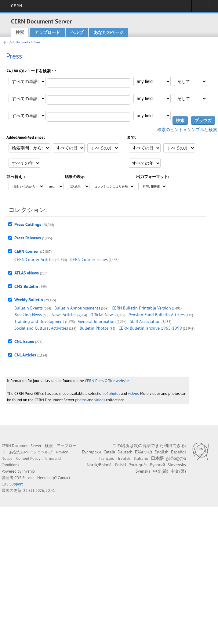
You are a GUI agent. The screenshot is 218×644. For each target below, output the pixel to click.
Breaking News (28, 315)
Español (178, 452)
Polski (121, 465)
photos (114, 394)
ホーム (8, 42)
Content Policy (28, 458)
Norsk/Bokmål (100, 465)
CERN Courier (27, 251)
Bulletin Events (29, 308)
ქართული (176, 458)
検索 (20, 32)
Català (109, 452)
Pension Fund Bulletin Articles (157, 315)
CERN (17, 6)
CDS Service (24, 478)
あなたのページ (109, 32)
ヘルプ (77, 32)
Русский (158, 465)
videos (133, 394)
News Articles (64, 315)
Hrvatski (124, 458)
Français (106, 458)
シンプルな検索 (202, 130)
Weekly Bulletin (29, 300)
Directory (200, 8)
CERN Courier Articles (34, 259)
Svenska (143, 471)
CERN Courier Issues (89, 259)
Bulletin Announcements (77, 308)
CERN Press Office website (107, 381)
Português (138, 465)
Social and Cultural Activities (41, 328)
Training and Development (39, 321)
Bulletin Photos (94, 328)
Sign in (183, 8)
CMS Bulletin (26, 286)
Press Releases (28, 238)
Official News (102, 315)
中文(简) (161, 471)
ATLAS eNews (27, 273)
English (162, 452)
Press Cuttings (28, 224)
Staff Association (145, 321)
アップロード (47, 32)
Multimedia (23, 42)
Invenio (29, 471)
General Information (97, 321)
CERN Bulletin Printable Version (141, 308)
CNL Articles (25, 355)
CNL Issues (24, 342)
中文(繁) (178, 471)
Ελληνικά (144, 452)
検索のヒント (170, 130)
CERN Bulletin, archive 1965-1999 (150, 328)
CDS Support (12, 484)
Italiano (141, 458)
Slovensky (177, 465)
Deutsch (125, 452)
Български (91, 452)
